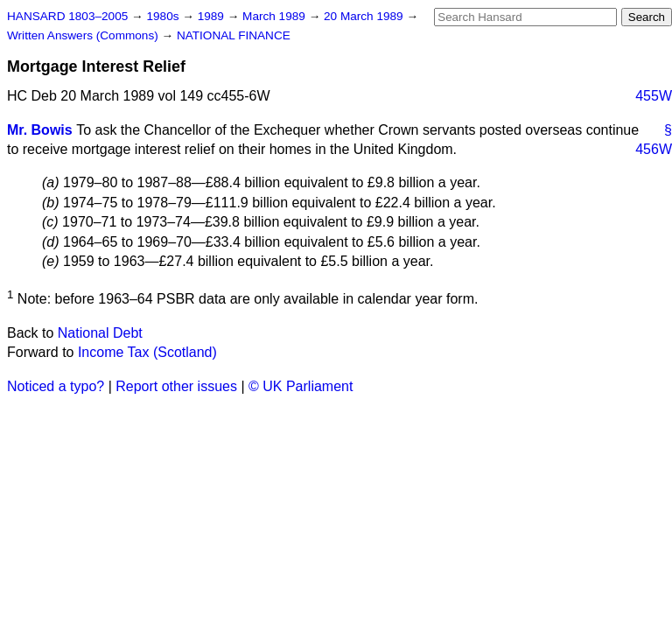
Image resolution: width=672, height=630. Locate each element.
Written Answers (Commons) (84, 35)
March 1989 (276, 16)
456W (654, 149)
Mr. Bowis (40, 130)
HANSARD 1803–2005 (67, 16)
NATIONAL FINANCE (234, 35)
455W (654, 96)
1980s (164, 16)
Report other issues (176, 386)
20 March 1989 (365, 16)
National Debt (100, 333)
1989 (213, 16)
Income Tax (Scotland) (147, 352)
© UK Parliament (301, 386)
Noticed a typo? (56, 386)
